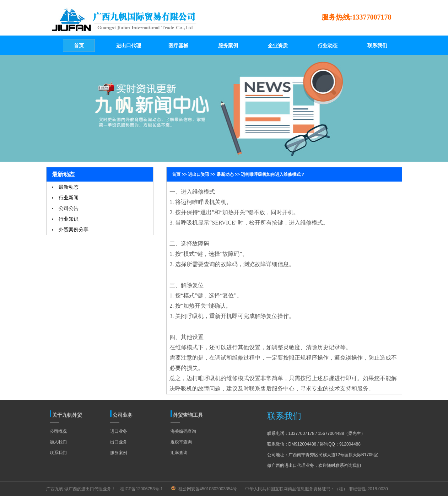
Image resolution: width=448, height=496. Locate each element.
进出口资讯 (199, 174)
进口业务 (119, 431)
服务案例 (119, 453)
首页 (176, 174)
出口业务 (119, 442)
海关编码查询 (183, 431)
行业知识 (69, 219)
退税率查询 (181, 442)
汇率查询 (179, 453)
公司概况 (58, 431)
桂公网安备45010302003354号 (208, 489)
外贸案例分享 (74, 230)
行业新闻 (69, 198)
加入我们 (58, 442)
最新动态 (69, 187)
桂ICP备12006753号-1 (141, 489)
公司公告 (69, 208)
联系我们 (58, 453)
